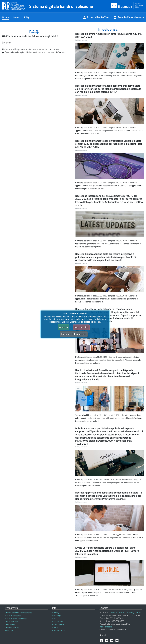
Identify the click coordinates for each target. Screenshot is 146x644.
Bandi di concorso (13, 616)
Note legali (57, 616)
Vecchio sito (58, 622)
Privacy (56, 613)
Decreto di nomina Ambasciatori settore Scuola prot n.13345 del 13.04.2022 (109, 35)
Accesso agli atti (13, 628)
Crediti (55, 628)
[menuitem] (6, 17)
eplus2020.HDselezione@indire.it (126, 612)
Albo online (10, 625)
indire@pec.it (106, 627)
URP (54, 619)
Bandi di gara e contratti (16, 619)
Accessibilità (58, 625)
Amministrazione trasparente (19, 613)
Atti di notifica (11, 622)
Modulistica (10, 631)
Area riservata (59, 631)
